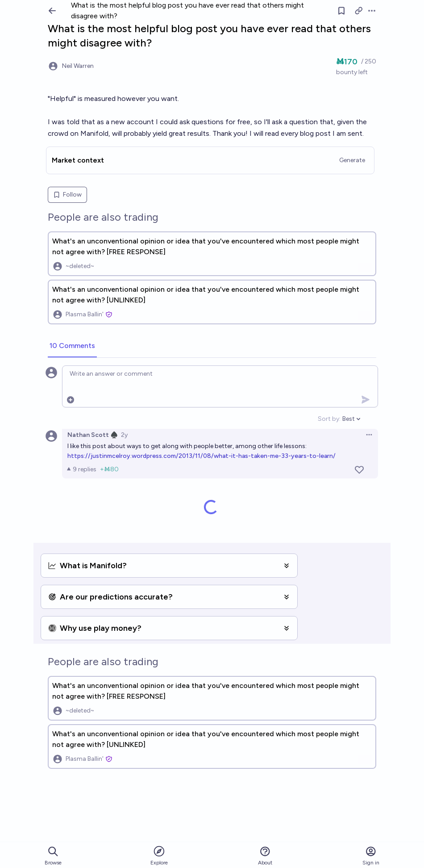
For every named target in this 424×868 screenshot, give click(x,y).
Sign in (371, 856)
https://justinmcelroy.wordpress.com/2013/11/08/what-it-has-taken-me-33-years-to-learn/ (202, 456)
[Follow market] (341, 11)
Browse (53, 856)
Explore (159, 855)
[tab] (72, 346)
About (265, 856)
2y (124, 435)
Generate (352, 160)
